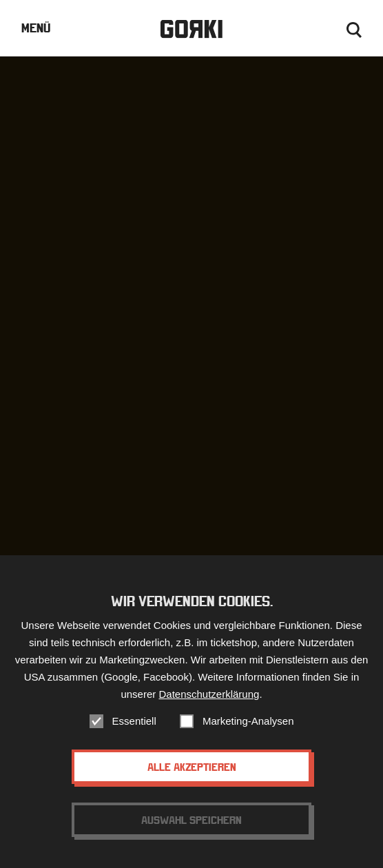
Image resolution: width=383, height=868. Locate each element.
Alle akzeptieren (192, 767)
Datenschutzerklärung (209, 694)
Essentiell (134, 721)
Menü (36, 28)
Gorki (191, 29)
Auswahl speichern (191, 820)
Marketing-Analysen (248, 721)
